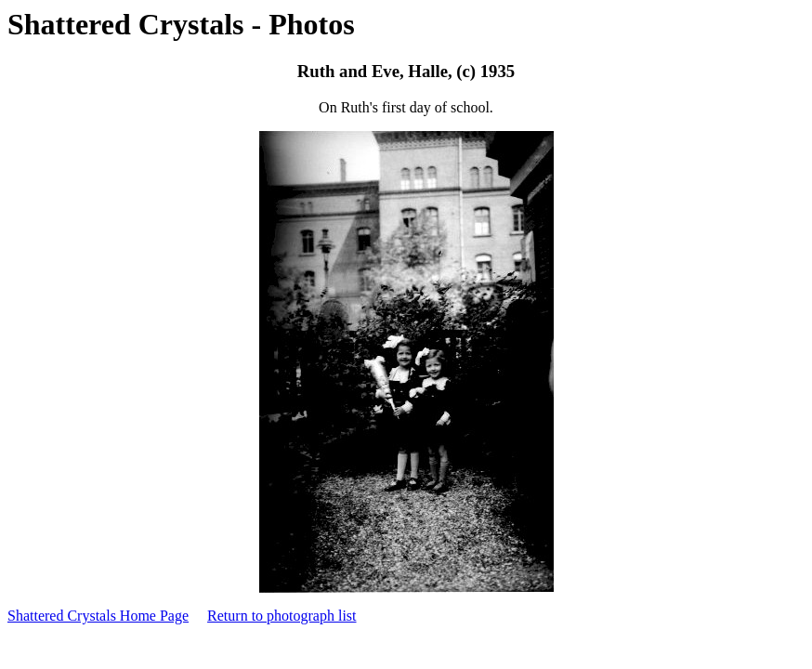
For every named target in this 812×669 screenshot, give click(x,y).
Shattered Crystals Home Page (98, 616)
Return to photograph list (282, 616)
